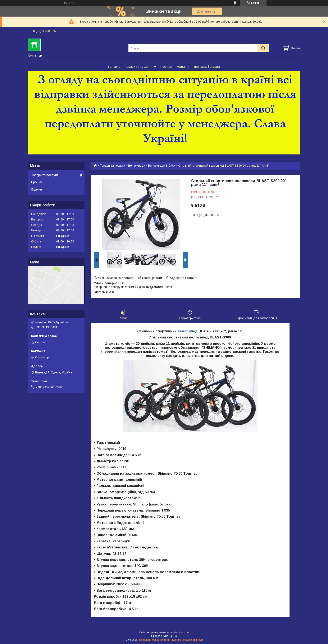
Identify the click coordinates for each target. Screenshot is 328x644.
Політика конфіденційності (187, 640)
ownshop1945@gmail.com (53, 322)
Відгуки (37, 189)
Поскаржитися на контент (154, 640)
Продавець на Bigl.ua (164, 636)
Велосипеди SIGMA (162, 166)
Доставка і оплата (207, 67)
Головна (114, 67)
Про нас (166, 67)
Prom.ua (184, 632)
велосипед (188, 331)
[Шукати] (263, 48)
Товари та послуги (138, 67)
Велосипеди (137, 166)
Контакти (183, 67)
